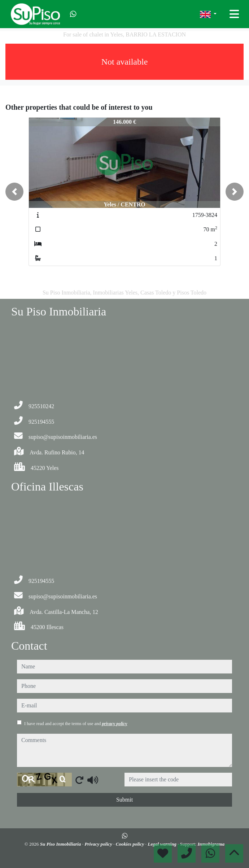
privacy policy (114, 724)
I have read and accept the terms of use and (76, 724)
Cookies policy (131, 844)
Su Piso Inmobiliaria (61, 844)
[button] (14, 192)
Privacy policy (99, 844)
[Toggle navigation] (234, 14)
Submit (125, 800)
